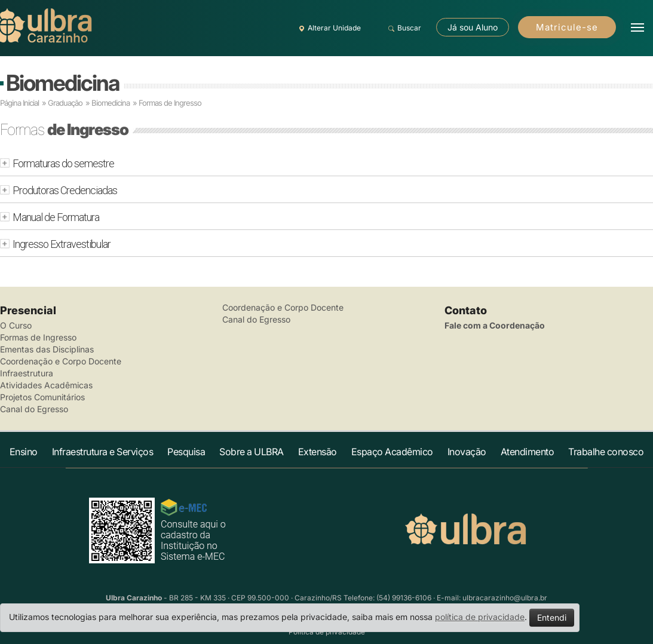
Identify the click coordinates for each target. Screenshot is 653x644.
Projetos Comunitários (42, 397)
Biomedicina (62, 83)
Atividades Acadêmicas (46, 385)
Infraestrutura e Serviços (103, 452)
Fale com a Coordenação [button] (495, 325)
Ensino (24, 452)
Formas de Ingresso (38, 337)
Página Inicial (19, 103)
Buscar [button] (403, 28)
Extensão (318, 452)
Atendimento (528, 452)
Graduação (65, 103)
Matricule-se (567, 27)
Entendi (552, 617)
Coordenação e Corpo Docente (61, 361)
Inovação (467, 452)
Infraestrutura (27, 373)
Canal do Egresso (34, 409)
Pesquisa (186, 452)
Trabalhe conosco (606, 452)
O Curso (16, 325)
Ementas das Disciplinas (47, 349)
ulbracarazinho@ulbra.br (505, 598)
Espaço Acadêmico (392, 452)
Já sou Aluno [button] (473, 27)
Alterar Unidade (328, 28)
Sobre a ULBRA (252, 452)
